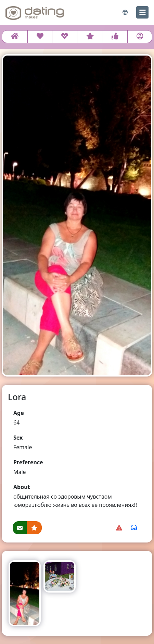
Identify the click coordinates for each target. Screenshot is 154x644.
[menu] (142, 12)
